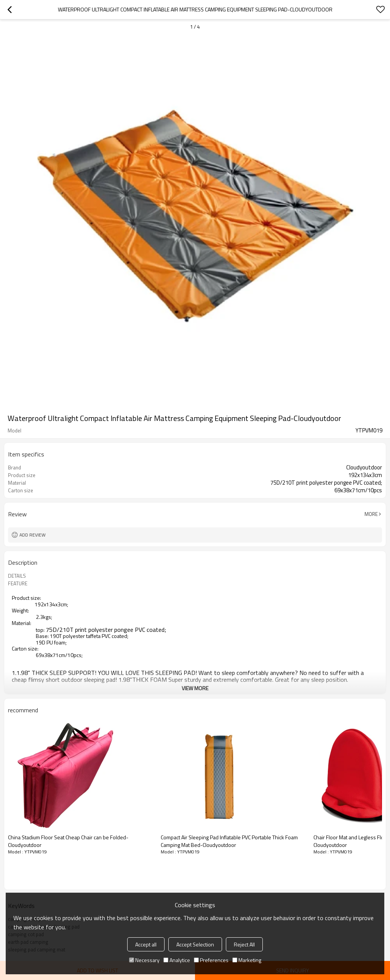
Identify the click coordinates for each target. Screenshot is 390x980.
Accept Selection (195, 944)
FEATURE (18, 583)
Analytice (177, 960)
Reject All (244, 944)
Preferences (211, 960)
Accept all (146, 944)
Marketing (247, 960)
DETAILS (17, 576)
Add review (33, 535)
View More (195, 688)
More (371, 514)
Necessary (144, 960)
